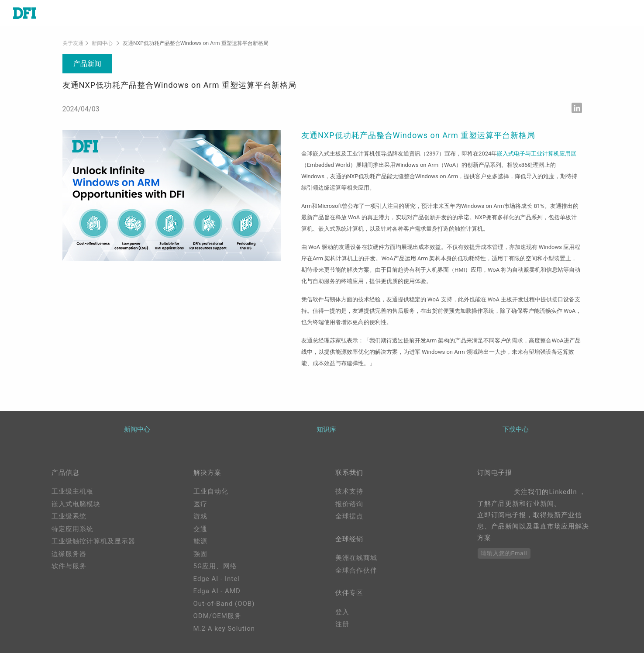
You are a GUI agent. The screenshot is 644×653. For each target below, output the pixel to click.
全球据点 (349, 516)
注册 (342, 624)
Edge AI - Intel (217, 579)
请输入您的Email (504, 553)
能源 (200, 541)
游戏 (200, 516)
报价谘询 (349, 504)
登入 (342, 612)
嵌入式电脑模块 (76, 504)
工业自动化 (211, 491)
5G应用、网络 (215, 566)
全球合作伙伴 (356, 570)
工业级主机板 (72, 491)
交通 (200, 529)
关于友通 (73, 43)
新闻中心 (102, 43)
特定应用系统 (72, 529)
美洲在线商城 (356, 558)
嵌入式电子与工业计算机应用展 (537, 154)
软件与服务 (69, 566)
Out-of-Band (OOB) (224, 604)
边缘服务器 (69, 554)
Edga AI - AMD (217, 591)
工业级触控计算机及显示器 (93, 541)
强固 (200, 554)
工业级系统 (69, 516)
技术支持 (349, 491)
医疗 (200, 504)
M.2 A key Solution (224, 629)
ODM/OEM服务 (217, 616)
